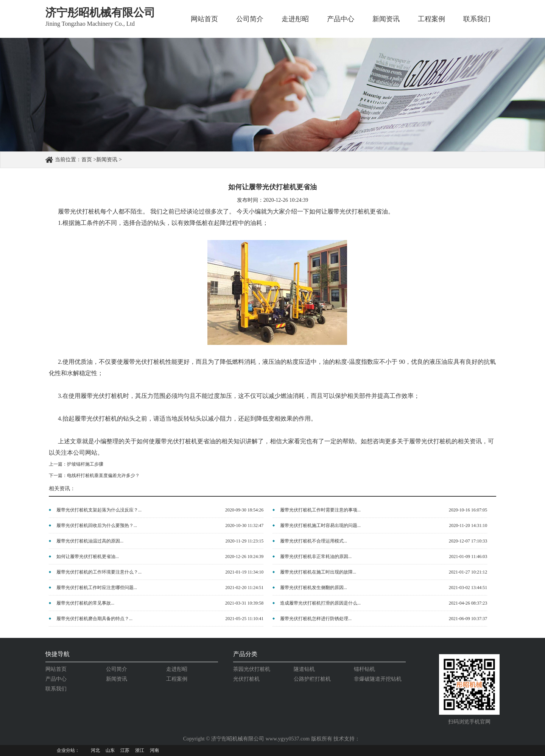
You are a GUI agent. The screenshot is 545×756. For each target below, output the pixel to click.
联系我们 (477, 19)
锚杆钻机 (364, 669)
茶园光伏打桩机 (252, 669)
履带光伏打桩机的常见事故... (85, 603)
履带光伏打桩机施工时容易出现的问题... (320, 525)
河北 (95, 750)
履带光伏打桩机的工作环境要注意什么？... (99, 572)
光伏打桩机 (246, 679)
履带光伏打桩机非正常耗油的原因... (316, 556)
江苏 (125, 750)
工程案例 (431, 19)
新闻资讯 (386, 19)
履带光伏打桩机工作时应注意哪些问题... (97, 588)
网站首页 (204, 19)
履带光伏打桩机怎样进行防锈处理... (316, 619)
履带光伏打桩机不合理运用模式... (314, 541)
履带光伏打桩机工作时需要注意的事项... (320, 510)
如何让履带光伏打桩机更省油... (88, 556)
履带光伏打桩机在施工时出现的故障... (318, 572)
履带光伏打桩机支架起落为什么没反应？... (99, 510)
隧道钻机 (304, 669)
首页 (87, 160)
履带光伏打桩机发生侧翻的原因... (314, 588)
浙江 (140, 750)
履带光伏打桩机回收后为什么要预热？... (97, 525)
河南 (154, 750)
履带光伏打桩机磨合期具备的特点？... (94, 619)
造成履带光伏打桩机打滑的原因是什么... (320, 603)
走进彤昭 (295, 19)
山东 (110, 750)
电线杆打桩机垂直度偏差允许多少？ (103, 475)
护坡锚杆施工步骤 (85, 464)
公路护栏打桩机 (312, 679)
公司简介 (250, 19)
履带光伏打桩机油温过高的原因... (90, 541)
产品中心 (341, 19)
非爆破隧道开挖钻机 (378, 679)
